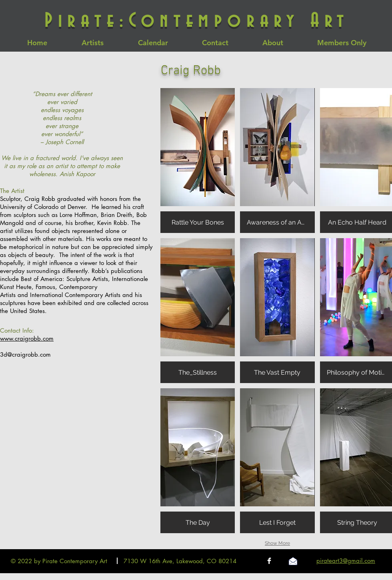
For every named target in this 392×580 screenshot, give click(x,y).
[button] (198, 161)
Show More (277, 543)
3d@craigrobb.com (25, 354)
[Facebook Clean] (269, 561)
